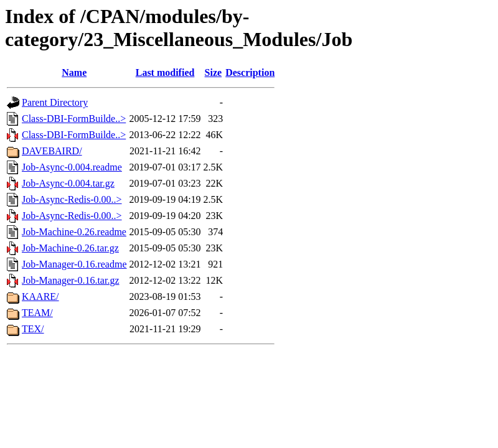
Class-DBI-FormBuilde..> (74, 119)
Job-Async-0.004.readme (72, 167)
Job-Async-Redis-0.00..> (72, 199)
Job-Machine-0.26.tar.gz (70, 248)
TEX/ (33, 329)
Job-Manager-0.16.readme (74, 264)
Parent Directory (55, 102)
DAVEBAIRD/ (52, 151)
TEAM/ (37, 313)
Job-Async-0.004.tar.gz (68, 183)
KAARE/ (40, 296)
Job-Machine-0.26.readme (74, 232)
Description (250, 72)
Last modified (165, 72)
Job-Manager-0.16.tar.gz (71, 280)
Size (214, 72)
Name (74, 72)
